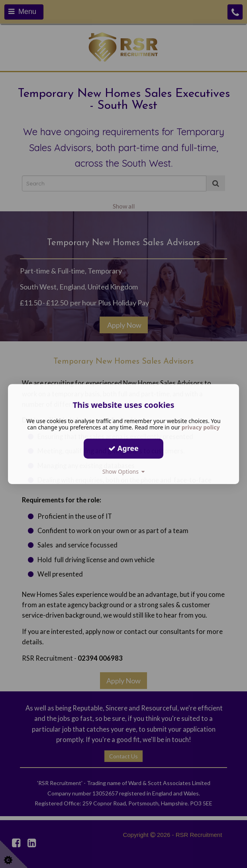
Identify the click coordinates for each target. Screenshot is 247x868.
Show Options (124, 471)
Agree (123, 448)
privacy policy (201, 427)
